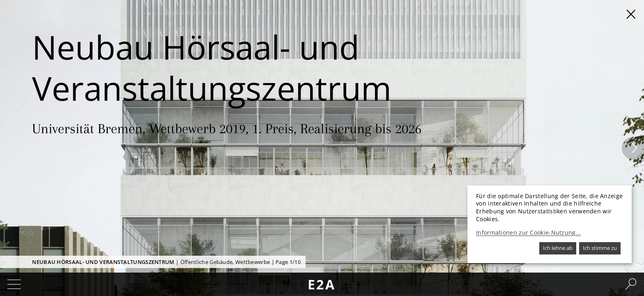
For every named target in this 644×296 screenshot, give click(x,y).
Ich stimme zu (600, 248)
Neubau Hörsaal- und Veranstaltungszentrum (103, 262)
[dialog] (550, 224)
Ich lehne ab (558, 248)
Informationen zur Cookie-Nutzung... (529, 233)
